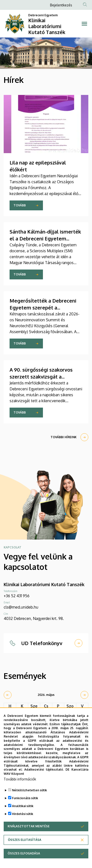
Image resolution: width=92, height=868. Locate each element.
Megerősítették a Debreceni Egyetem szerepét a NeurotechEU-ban (43, 307)
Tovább (20, 205)
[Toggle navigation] (85, 24)
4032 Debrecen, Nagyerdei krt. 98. (34, 618)
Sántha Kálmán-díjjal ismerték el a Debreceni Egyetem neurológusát (45, 238)
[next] (84, 695)
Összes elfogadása (24, 862)
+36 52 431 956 (17, 596)
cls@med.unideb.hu (21, 607)
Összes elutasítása (25, 848)
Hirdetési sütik (23, 822)
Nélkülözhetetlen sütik (29, 799)
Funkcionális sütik (25, 806)
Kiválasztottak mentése (29, 835)
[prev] (8, 695)
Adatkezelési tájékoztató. (44, 778)
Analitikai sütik (23, 814)
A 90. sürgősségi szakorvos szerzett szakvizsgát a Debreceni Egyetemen (41, 377)
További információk (20, 787)
